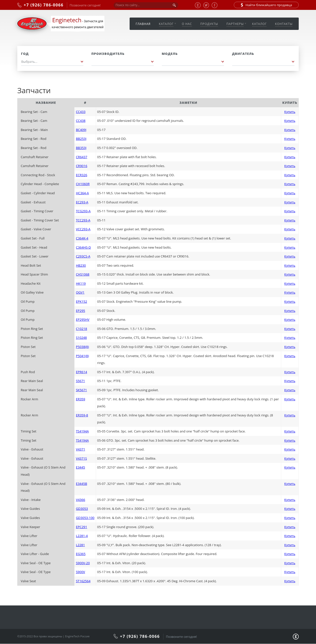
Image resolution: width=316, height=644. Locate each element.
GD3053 (82, 509)
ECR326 (81, 175)
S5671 (80, 381)
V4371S (81, 458)
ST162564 (83, 581)
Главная (143, 24)
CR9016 (81, 166)
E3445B (81, 484)
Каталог (166, 24)
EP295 (80, 311)
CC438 (81, 121)
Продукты (209, 24)
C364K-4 (82, 238)
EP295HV (83, 320)
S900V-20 (83, 563)
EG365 (81, 554)
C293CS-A (83, 256)
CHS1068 (83, 274)
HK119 (81, 283)
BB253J (81, 139)
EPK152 (81, 301)
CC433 (81, 112)
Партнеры (235, 24)
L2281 (80, 545)
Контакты (284, 24)
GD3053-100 (85, 518)
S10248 (81, 338)
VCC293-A (83, 229)
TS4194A (82, 431)
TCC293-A (83, 220)
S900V (80, 572)
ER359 (80, 399)
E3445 (80, 467)
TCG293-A (83, 211)
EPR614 (81, 372)
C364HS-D (83, 247)
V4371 (80, 449)
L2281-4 (82, 536)
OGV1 (80, 292)
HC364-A (82, 193)
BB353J (81, 148)
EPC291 (81, 527)
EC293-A (82, 202)
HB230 (81, 265)
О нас (187, 24)
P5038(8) (82, 347)
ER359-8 (82, 415)
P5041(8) (82, 356)
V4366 (80, 500)
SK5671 (81, 390)
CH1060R (83, 184)
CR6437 (81, 157)
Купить (290, 112)
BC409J (81, 130)
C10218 (81, 329)
